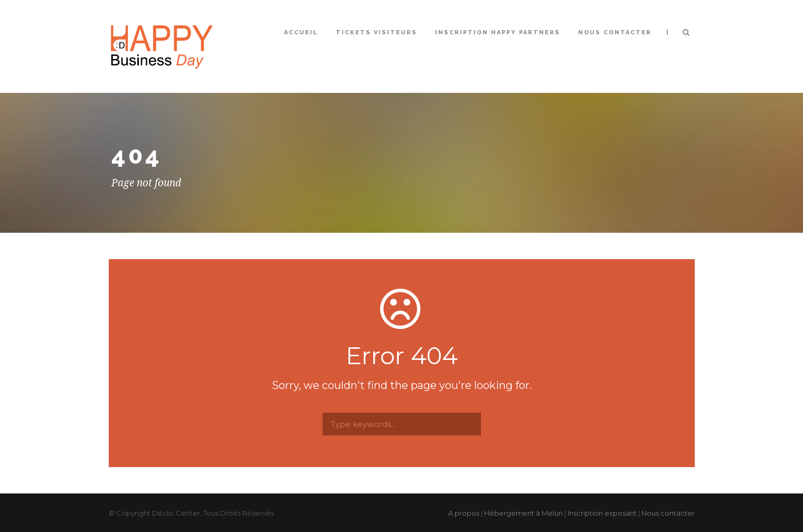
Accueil (301, 32)
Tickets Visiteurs (376, 32)
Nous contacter (615, 32)
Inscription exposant (602, 513)
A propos (464, 513)
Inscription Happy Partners (498, 32)
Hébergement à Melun (523, 513)
